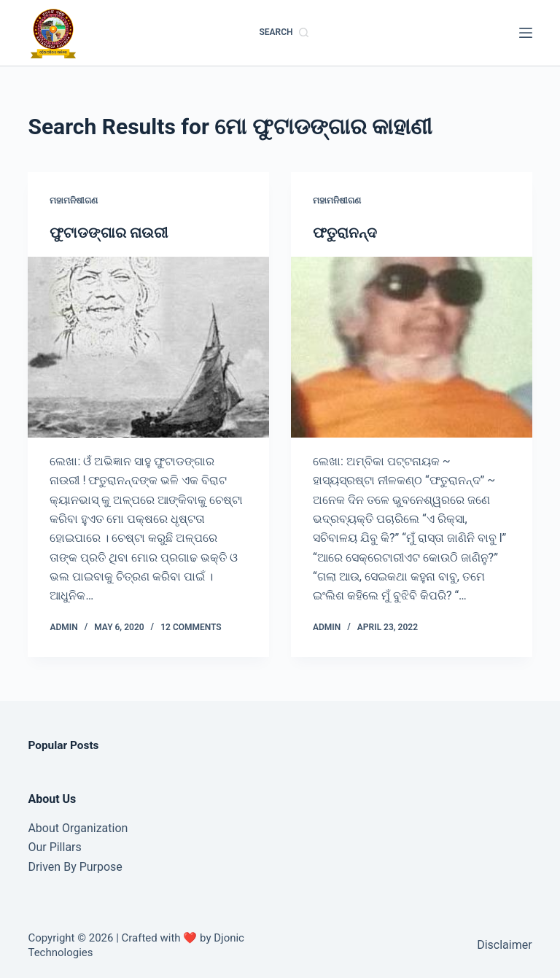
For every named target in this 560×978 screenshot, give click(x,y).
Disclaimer (504, 945)
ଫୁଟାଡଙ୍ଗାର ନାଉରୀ (109, 233)
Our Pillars (54, 847)
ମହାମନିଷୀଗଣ (74, 201)
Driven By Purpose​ (75, 867)
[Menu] (526, 33)
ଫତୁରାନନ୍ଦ (345, 233)
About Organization (78, 828)
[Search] (283, 33)
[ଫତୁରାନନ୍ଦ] (412, 347)
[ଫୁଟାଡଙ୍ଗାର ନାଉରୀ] (148, 347)
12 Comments (191, 627)
